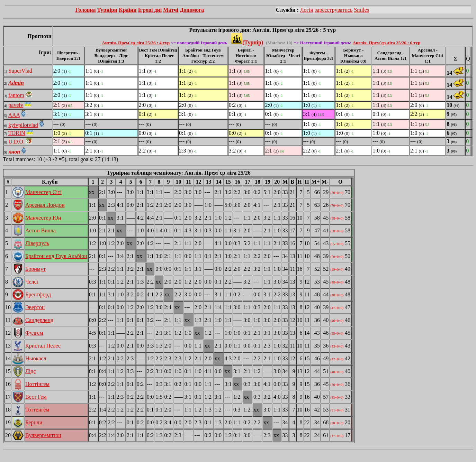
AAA (14, 115)
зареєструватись (334, 10)
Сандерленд (39, 320)
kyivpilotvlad (23, 125)
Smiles (361, 10)
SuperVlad (20, 71)
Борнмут (35, 269)
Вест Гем (36, 397)
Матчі (171, 10)
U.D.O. (16, 142)
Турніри (107, 10)
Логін (307, 10)
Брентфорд (38, 294)
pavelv (16, 105)
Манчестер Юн (43, 218)
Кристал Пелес (43, 346)
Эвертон (35, 307)
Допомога (192, 10)
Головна (85, 10)
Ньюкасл (36, 358)
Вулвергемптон (43, 435)
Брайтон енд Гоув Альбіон (56, 256)
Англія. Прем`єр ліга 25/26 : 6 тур (387, 43)
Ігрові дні (150, 10)
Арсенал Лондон (45, 205)
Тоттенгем (37, 410)
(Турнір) (247, 42)
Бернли (34, 422)
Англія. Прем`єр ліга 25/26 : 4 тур (136, 43)
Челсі (32, 282)
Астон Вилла (41, 230)
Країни (128, 10)
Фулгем (34, 333)
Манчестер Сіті (43, 192)
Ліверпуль (37, 243)
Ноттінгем (37, 384)
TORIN (17, 133)
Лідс (31, 371)
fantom (16, 95)
